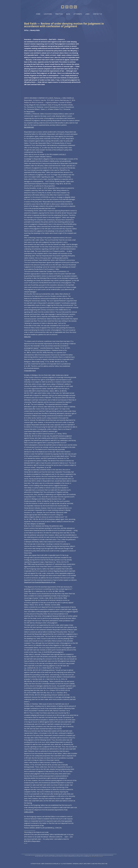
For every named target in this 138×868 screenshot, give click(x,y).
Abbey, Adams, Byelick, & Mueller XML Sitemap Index (96, 856)
